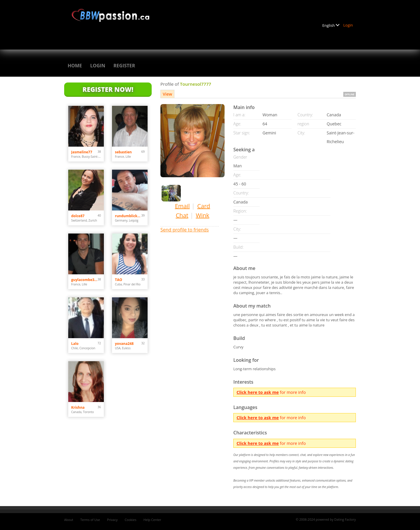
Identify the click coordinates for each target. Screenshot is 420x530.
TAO (119, 280)
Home (75, 66)
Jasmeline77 (82, 152)
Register (124, 66)
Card (204, 206)
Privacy (112, 520)
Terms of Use (90, 520)
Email (182, 206)
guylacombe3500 (84, 280)
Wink (202, 215)
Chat (182, 215)
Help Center (152, 520)
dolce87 (78, 216)
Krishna (78, 407)
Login (348, 25)
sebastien (123, 152)
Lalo (75, 344)
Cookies (130, 520)
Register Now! (108, 89)
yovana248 (124, 344)
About (69, 520)
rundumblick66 (128, 216)
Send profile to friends (185, 230)
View (167, 94)
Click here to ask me (258, 392)
